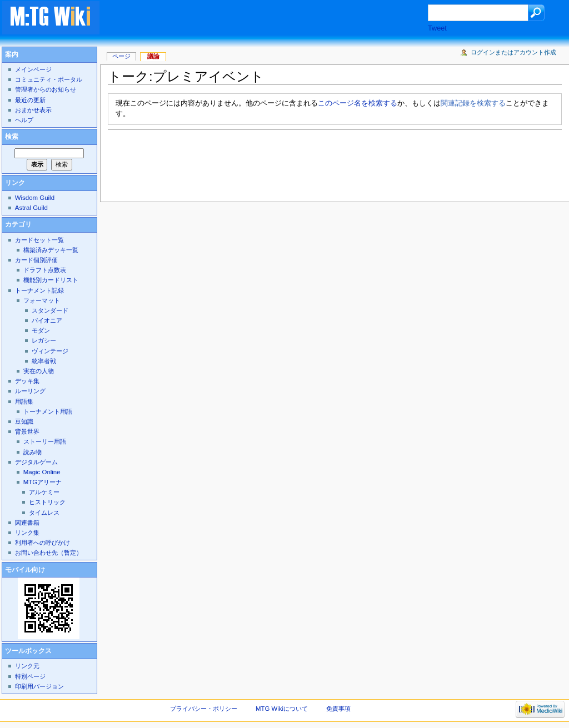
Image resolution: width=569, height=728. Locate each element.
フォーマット (42, 300)
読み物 (33, 452)
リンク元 (27, 666)
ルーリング (30, 391)
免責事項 (338, 709)
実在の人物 (39, 371)
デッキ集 (27, 381)
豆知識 (24, 421)
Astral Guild (31, 208)
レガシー (44, 340)
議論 (153, 56)
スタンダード (50, 310)
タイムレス (44, 513)
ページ (121, 56)
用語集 (24, 401)
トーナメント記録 (39, 290)
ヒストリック (47, 502)
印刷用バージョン (39, 686)
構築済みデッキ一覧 (51, 250)
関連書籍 (27, 523)
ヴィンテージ (50, 351)
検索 (12, 137)
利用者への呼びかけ (43, 543)
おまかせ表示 (33, 110)
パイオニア (47, 320)
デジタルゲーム (36, 462)
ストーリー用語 (45, 441)
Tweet (437, 28)
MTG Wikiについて (282, 709)
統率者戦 (44, 361)
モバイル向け (25, 570)
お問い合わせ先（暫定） (49, 553)
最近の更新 (30, 100)
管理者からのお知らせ (46, 89)
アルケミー (44, 492)
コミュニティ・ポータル (49, 79)
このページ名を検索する (358, 103)
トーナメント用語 (48, 411)
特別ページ (30, 676)
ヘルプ (24, 120)
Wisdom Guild (35, 198)
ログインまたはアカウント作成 (513, 52)
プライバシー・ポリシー (204, 709)
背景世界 (27, 431)
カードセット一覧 (39, 240)
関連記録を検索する (473, 103)
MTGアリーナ (43, 482)
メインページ (33, 69)
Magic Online (42, 472)
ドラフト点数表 (45, 270)
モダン (41, 330)
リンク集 (27, 533)
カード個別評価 (36, 260)
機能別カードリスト (51, 280)
